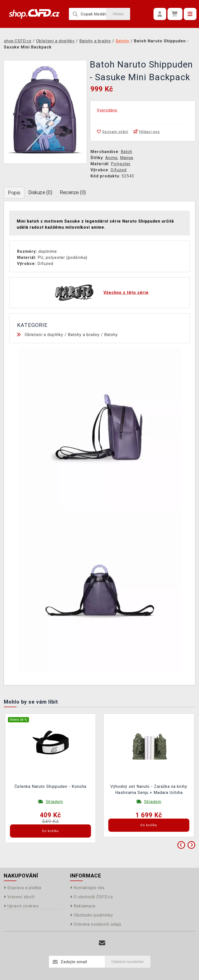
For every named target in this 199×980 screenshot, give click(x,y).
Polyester (121, 164)
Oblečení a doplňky (44, 335)
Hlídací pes (147, 132)
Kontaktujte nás (87, 888)
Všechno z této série (126, 293)
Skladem (54, 802)
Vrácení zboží (19, 897)
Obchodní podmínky (92, 915)
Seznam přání (112, 132)
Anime (111, 158)
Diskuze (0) (40, 192)
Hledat (118, 14)
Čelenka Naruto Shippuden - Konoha (50, 786)
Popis (14, 193)
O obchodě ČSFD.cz (92, 897)
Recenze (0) (73, 192)
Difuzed (119, 170)
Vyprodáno (107, 110)
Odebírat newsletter (128, 962)
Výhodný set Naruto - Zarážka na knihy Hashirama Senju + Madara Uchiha (149, 790)
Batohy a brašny (84, 335)
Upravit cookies (21, 906)
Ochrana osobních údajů (96, 924)
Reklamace (83, 906)
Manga (127, 158)
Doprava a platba (22, 888)
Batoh (126, 152)
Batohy (111, 335)
